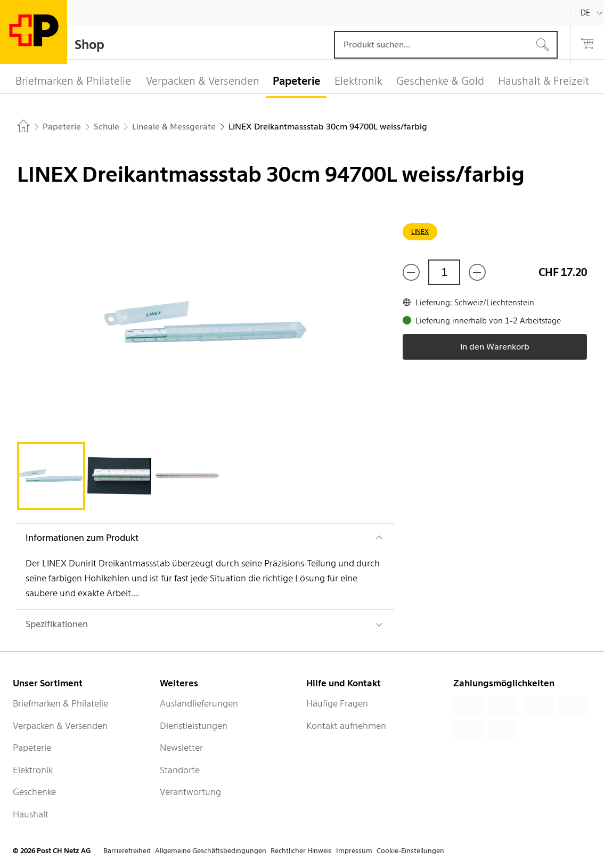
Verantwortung (190, 792)
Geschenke (34, 792)
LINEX (420, 232)
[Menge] (444, 272)
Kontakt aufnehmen (346, 726)
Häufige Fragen (337, 703)
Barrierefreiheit (127, 851)
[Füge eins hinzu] (477, 272)
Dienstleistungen (194, 726)
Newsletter (181, 748)
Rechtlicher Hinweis (301, 851)
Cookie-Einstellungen (410, 851)
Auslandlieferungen (199, 703)
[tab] (51, 476)
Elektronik (33, 770)
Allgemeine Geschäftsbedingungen (211, 851)
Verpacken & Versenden (60, 726)
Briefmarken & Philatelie (60, 703)
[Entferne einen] (411, 272)
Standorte (180, 770)
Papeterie (32, 748)
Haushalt (31, 814)
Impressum (354, 851)
